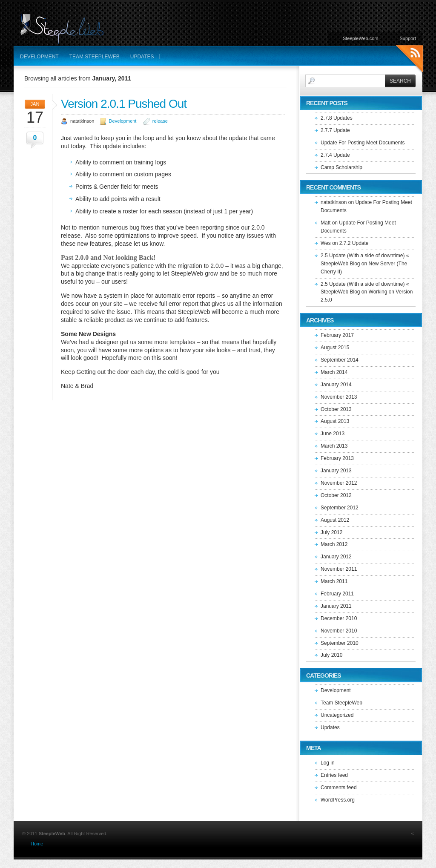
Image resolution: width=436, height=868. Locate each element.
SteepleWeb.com (361, 38)
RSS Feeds (409, 60)
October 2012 (336, 495)
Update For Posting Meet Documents (363, 143)
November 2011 (339, 569)
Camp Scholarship (341, 167)
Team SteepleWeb (95, 57)
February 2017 (337, 335)
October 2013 (336, 409)
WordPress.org (338, 800)
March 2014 (334, 372)
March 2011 (334, 581)
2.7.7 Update (335, 130)
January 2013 (336, 471)
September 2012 (340, 508)
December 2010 (339, 618)
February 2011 (337, 594)
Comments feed (339, 788)
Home (37, 844)
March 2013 (334, 446)
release (160, 121)
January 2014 (336, 385)
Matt (326, 223)
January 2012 (336, 557)
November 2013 (339, 397)
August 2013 (335, 421)
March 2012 (334, 544)
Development (39, 57)
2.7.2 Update (354, 243)
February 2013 (337, 458)
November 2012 (339, 483)
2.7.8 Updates (337, 118)
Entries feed (334, 775)
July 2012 (331, 532)
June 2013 (333, 434)
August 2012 (335, 520)
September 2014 (340, 360)
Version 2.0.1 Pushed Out (124, 104)
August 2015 (335, 348)
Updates (142, 57)
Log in (328, 763)
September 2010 (340, 643)
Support (408, 38)
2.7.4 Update (335, 155)
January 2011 (336, 606)
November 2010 (339, 631)
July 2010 (331, 655)
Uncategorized (337, 715)
